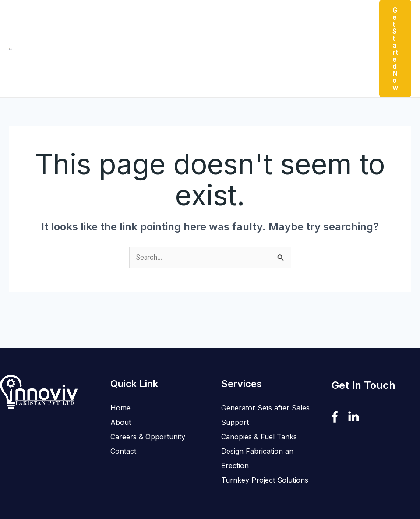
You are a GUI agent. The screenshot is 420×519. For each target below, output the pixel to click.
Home (85, 21)
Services (202, 21)
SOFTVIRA (256, 485)
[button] (170, 21)
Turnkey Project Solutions (265, 424)
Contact (332, 21)
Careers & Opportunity (270, 21)
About (115, 21)
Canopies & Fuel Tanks (259, 381)
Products (154, 21)
